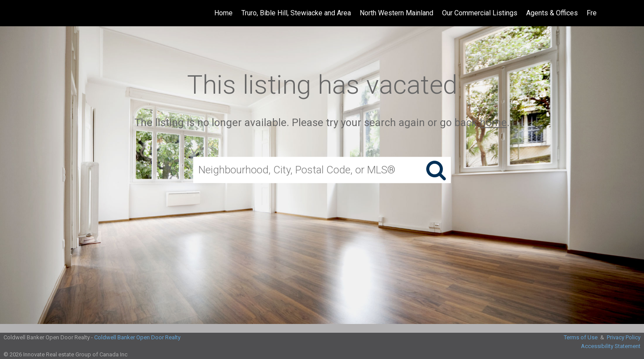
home (493, 123)
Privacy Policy (624, 337)
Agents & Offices (552, 13)
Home (223, 13)
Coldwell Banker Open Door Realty (137, 337)
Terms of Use (581, 337)
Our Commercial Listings (480, 13)
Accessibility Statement (611, 346)
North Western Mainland (396, 13)
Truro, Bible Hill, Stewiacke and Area (296, 13)
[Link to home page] (11, 13)
